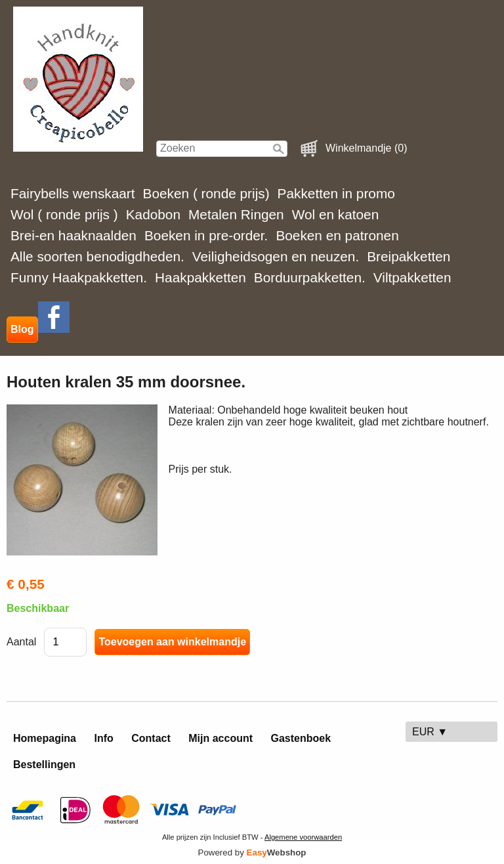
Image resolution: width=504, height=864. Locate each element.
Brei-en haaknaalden (73, 235)
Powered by (252, 853)
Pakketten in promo (336, 193)
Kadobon (153, 214)
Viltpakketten (412, 277)
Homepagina (45, 738)
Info (103, 738)
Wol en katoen (336, 214)
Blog (22, 329)
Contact (151, 738)
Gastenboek (301, 738)
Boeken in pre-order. (206, 235)
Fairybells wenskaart (73, 193)
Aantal (21, 642)
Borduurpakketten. (310, 277)
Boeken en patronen (337, 235)
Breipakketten (409, 256)
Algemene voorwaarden (303, 837)
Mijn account (220, 738)
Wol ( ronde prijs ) (64, 214)
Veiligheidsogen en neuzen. (276, 256)
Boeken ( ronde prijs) (206, 193)
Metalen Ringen (236, 214)
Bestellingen (44, 765)
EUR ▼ (430, 732)
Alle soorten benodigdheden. (97, 256)
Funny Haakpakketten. (79, 277)
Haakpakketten (200, 277)
